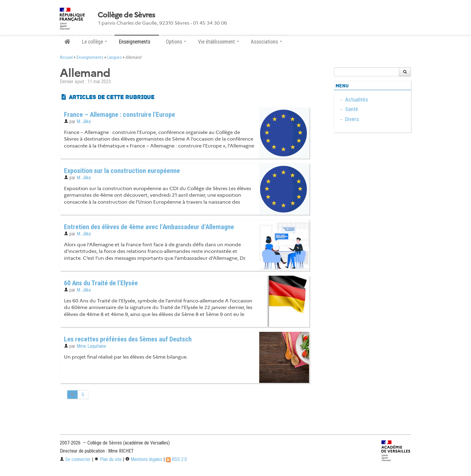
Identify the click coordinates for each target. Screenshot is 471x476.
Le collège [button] (95, 42)
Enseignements (90, 58)
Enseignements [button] (137, 42)
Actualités (357, 100)
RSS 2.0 (176, 459)
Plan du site (108, 459)
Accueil (66, 58)
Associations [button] (266, 42)
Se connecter (75, 459)
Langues (114, 58)
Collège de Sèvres (126, 15)
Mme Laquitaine (91, 346)
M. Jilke (84, 121)
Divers (352, 119)
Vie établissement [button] (219, 42)
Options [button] (176, 42)
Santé (352, 109)
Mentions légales (144, 459)
